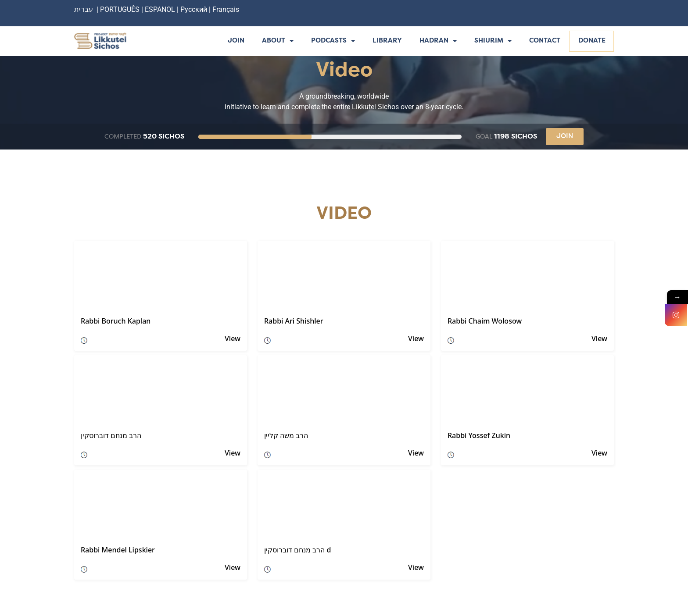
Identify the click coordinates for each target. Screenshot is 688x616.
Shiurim (493, 41)
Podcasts (333, 41)
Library (387, 41)
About (278, 41)
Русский (195, 9)
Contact (545, 41)
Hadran (438, 41)
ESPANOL (160, 9)
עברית (84, 9)
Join (236, 41)
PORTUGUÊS (120, 9)
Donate (592, 41)
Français (226, 9)
